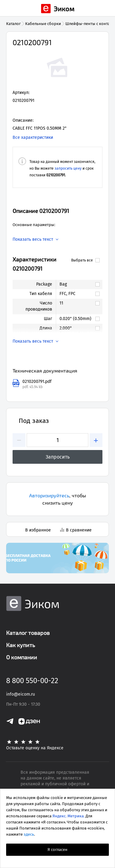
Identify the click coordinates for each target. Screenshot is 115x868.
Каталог (13, 24)
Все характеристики (33, 137)
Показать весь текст (33, 240)
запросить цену (68, 168)
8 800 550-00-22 (32, 681)
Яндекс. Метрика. (69, 816)
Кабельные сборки (43, 24)
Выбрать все (85, 260)
